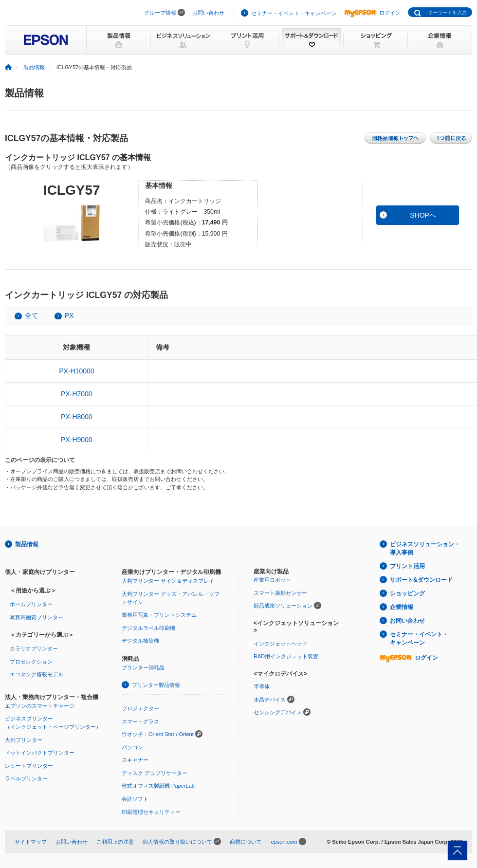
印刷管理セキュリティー (151, 812)
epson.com (284, 842)
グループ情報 (160, 13)
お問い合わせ (208, 13)
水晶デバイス (270, 700)
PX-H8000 (77, 417)
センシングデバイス (278, 712)
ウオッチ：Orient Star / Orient (158, 734)
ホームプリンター (31, 604)
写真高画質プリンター (37, 617)
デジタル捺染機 (140, 641)
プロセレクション (31, 662)
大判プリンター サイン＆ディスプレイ (168, 581)
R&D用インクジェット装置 (286, 656)
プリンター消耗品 (143, 667)
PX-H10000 (76, 371)
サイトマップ (31, 842)
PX (69, 315)
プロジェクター (140, 708)
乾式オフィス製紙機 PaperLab (158, 786)
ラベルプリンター (26, 778)
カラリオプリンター (34, 648)
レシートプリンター (29, 766)
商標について (246, 842)
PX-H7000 (77, 394)
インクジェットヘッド (280, 644)
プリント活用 (407, 566)
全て (32, 315)
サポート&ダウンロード (421, 580)
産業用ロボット (272, 580)
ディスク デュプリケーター (155, 773)
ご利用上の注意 (115, 842)
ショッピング (407, 593)
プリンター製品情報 (156, 685)
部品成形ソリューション (283, 606)
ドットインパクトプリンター (40, 753)
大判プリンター (24, 740)
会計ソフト (135, 799)
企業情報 (402, 607)
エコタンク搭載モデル (37, 674)
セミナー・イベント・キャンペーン (294, 13)
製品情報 (34, 67)
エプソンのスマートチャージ (40, 706)
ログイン (372, 13)
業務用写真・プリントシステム (159, 615)
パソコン (132, 747)
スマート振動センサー (280, 593)
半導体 (262, 686)
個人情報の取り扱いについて (177, 842)
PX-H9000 (77, 440)
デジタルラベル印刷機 (148, 628)
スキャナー (135, 760)
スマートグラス (140, 721)
